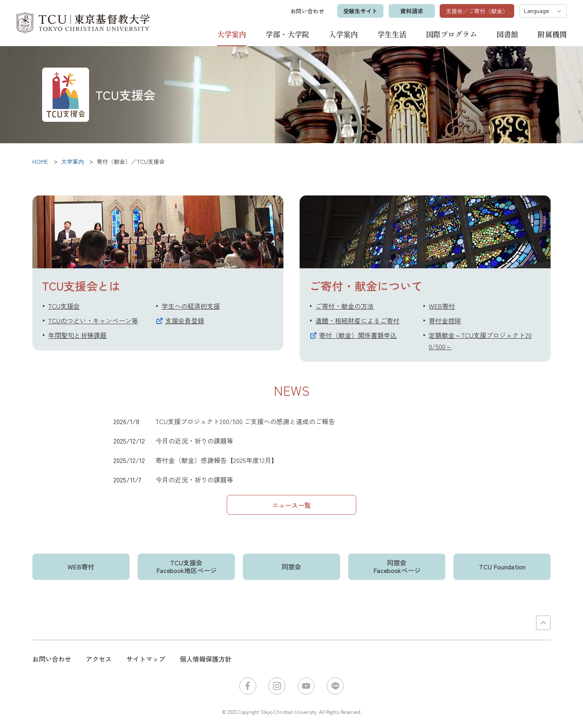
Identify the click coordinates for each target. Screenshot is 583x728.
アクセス (99, 659)
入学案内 (343, 34)
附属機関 (552, 34)
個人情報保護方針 (206, 659)
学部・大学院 (287, 34)
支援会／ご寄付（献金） (477, 11)
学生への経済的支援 (191, 306)
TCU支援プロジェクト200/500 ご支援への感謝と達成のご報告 (245, 421)
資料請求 (411, 11)
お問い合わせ (307, 11)
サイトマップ (146, 659)
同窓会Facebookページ (397, 566)
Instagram (277, 686)
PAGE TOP (543, 623)
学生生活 (392, 34)
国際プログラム (451, 34)
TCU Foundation (502, 567)
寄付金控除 (445, 320)
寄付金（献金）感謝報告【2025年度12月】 (217, 460)
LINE (335, 686)
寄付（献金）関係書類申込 (358, 335)
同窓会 (291, 567)
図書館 (507, 34)
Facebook (248, 686)
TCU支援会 (64, 306)
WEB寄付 (442, 306)
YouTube (306, 686)
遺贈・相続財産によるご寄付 (357, 320)
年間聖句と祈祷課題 (77, 335)
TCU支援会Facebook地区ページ (186, 566)
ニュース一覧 (291, 505)
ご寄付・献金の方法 (345, 306)
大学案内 (232, 34)
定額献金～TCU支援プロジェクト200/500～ (480, 341)
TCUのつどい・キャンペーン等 (93, 320)
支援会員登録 (185, 320)
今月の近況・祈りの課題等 (194, 441)
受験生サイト (360, 11)
